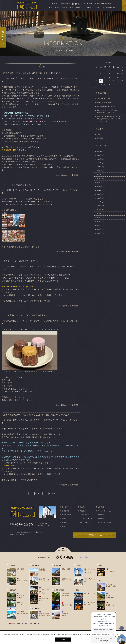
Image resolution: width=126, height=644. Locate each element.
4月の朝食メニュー (103, 98)
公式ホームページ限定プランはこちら (18, 287)
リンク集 (101, 507)
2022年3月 (100, 214)
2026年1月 (100, 163)
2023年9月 (100, 194)
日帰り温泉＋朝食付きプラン (14, 150)
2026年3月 (100, 155)
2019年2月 (100, 229)
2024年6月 (100, 186)
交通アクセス (85, 515)
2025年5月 (100, 171)
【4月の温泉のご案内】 (105, 102)
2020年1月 (100, 225)
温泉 (64, 526)
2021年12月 (101, 221)
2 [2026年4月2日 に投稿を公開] (109, 70)
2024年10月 (101, 179)
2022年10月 (101, 210)
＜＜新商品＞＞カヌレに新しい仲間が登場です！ (27, 315)
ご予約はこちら (8, 465)
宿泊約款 (101, 515)
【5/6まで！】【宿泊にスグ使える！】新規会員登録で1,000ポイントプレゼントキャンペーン (110, 119)
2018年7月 (100, 233)
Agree (63, 640)
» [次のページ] (50, 493)
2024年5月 (100, 190)
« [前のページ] (30, 493)
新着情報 (75, 175)
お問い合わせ (85, 522)
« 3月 (96, 87)
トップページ (67, 507)
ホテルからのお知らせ (106, 522)
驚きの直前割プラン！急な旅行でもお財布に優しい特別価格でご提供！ (37, 415)
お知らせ (68, 175)
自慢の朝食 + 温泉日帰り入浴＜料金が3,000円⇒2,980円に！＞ (33, 73)
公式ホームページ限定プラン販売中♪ (21, 261)
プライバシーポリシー (106, 511)
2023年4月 (100, 202)
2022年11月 (101, 206)
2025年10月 (101, 167)
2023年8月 (100, 198)
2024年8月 (100, 182)
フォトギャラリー (86, 519)
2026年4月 (100, 151)
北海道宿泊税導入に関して (106, 106)
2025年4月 (100, 175)
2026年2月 (100, 159)
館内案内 (83, 507)
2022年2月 (100, 218)
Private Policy (118, 634)
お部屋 (64, 519)
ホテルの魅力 (67, 515)
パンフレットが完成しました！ (18, 185)
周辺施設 (83, 511)
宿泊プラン (66, 511)
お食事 (64, 522)
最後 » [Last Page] (54, 493)
